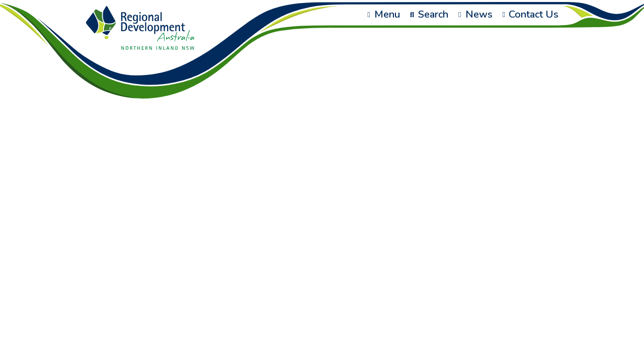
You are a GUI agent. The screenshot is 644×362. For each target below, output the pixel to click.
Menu (383, 14)
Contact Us (531, 14)
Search (429, 14)
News (475, 14)
